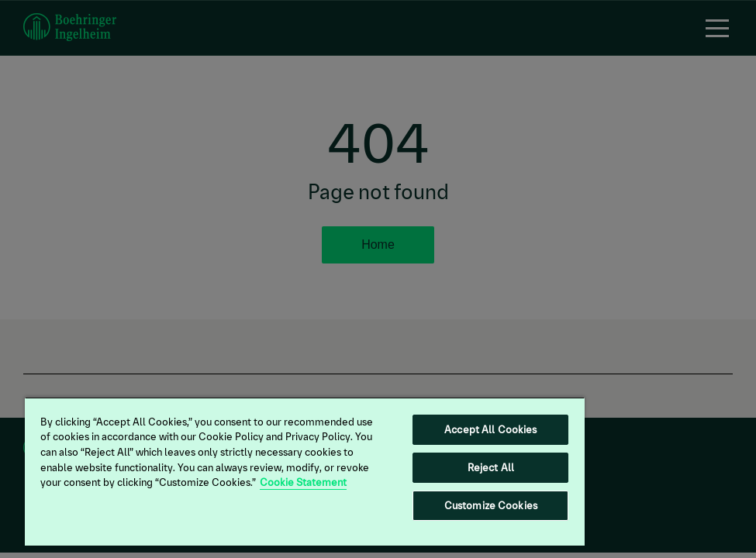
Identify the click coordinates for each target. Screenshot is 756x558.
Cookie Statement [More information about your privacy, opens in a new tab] (303, 482)
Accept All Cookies (490, 430)
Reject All (491, 468)
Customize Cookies (491, 506)
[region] (305, 471)
